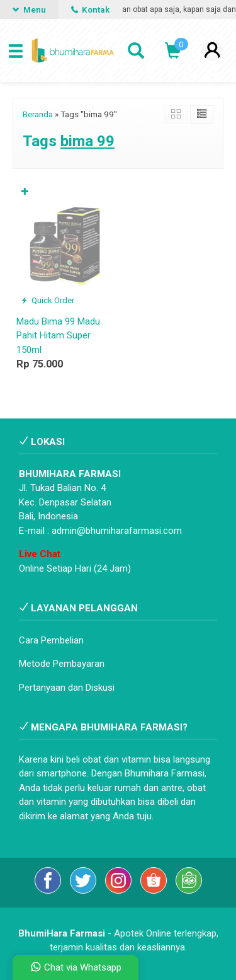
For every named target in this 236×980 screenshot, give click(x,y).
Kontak (90, 9)
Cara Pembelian (51, 640)
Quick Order (48, 300)
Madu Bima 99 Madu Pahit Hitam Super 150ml (58, 336)
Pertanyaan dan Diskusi (67, 688)
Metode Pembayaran (62, 664)
